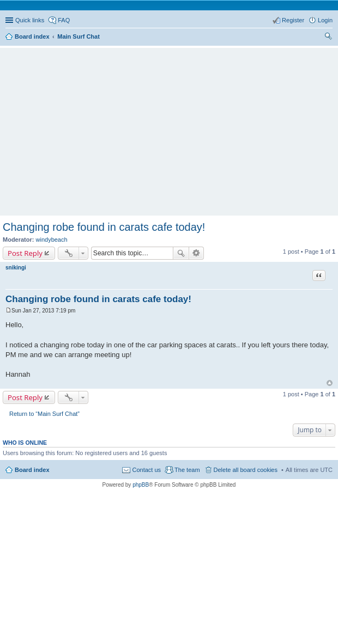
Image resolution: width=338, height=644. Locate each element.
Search (181, 253)
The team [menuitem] (187, 470)
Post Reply (25, 253)
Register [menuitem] (293, 20)
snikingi (16, 268)
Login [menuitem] (325, 20)
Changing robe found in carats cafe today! (104, 227)
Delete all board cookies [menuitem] (246, 470)
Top (330, 383)
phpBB (141, 485)
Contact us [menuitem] (146, 470)
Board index (32, 470)
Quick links (30, 20)
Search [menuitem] (328, 38)
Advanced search (197, 253)
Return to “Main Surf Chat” (44, 414)
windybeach (52, 240)
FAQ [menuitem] (64, 20)
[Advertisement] (172, 127)
